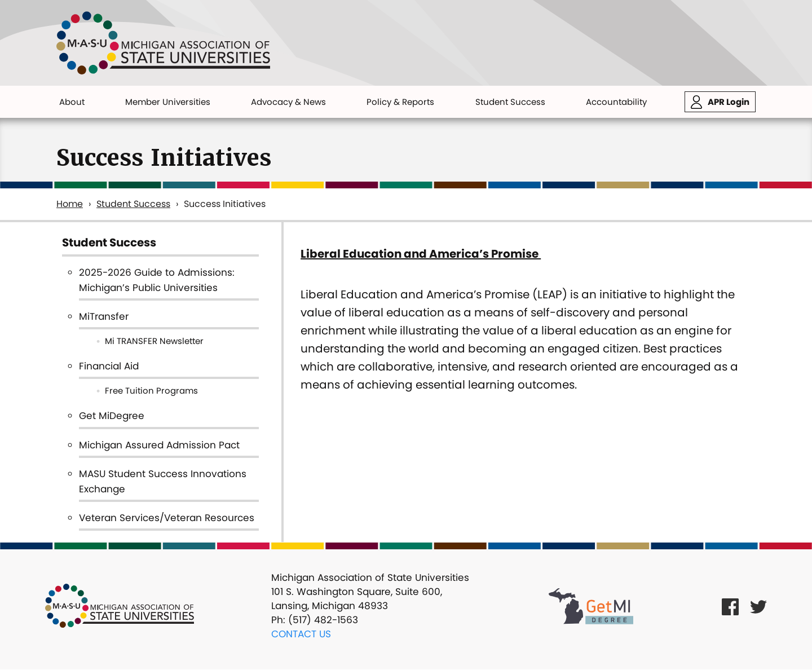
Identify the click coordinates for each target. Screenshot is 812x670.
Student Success (510, 102)
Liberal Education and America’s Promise (421, 254)
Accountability (616, 102)
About (72, 102)
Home (70, 204)
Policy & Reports (400, 102)
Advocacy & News (288, 102)
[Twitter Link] (758, 606)
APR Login (729, 102)
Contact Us (301, 634)
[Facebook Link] (730, 606)
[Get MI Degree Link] (591, 606)
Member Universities (168, 102)
